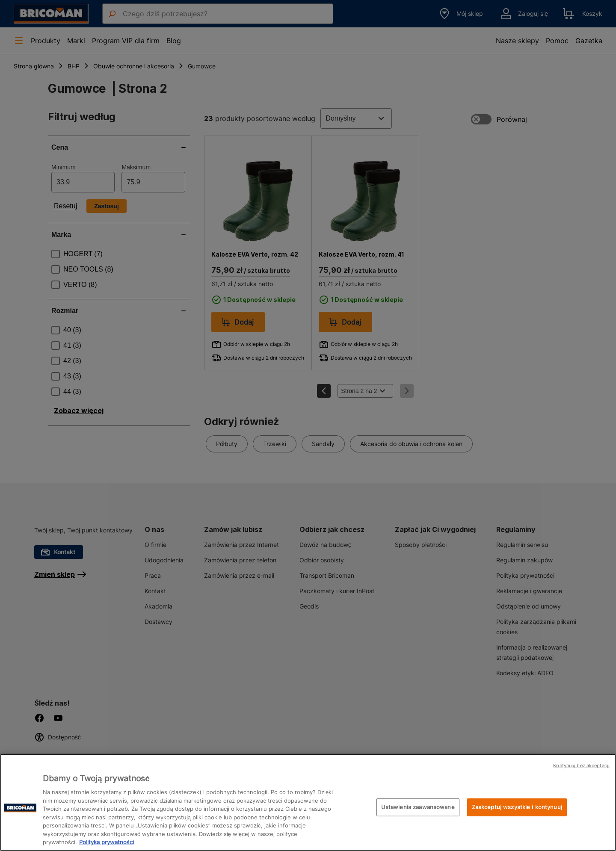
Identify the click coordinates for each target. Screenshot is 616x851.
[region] (308, 802)
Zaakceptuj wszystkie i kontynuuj (517, 807)
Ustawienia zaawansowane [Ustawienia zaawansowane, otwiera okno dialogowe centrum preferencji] (418, 807)
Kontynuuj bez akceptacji (581, 765)
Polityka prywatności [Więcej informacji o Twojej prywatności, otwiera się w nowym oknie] (107, 842)
